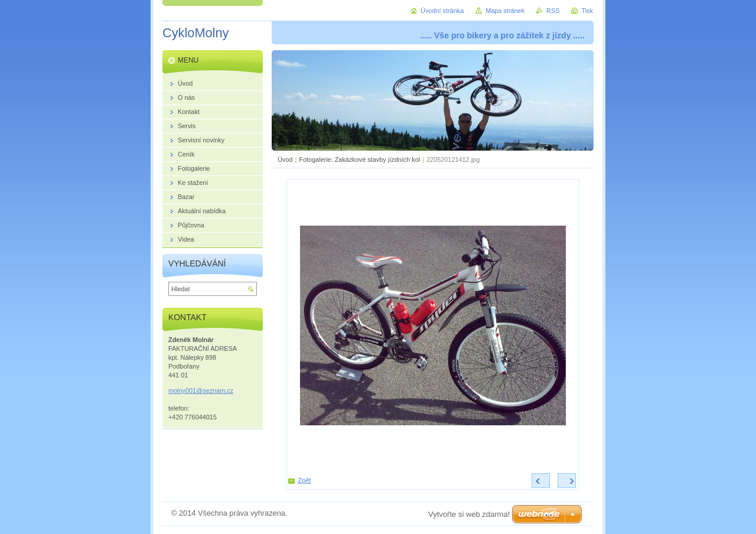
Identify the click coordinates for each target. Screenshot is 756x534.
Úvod (285, 159)
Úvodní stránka (442, 11)
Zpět (305, 480)
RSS (553, 11)
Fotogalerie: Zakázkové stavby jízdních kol (359, 159)
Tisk (587, 11)
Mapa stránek (505, 11)
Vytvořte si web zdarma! (469, 514)
